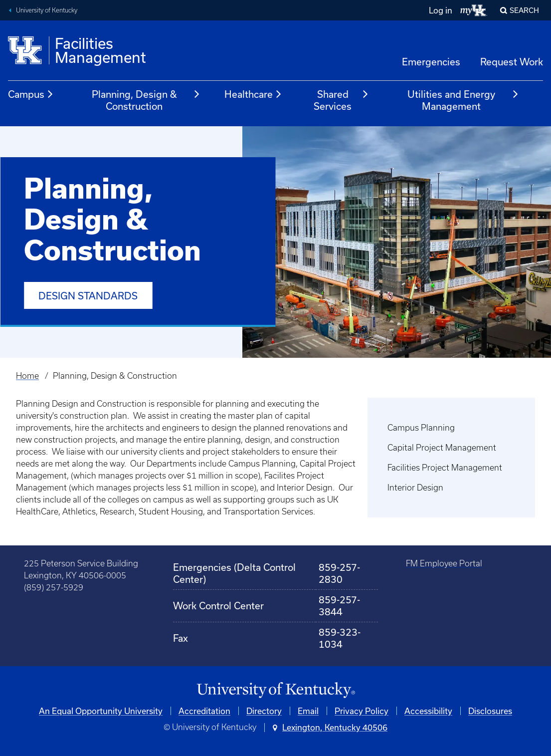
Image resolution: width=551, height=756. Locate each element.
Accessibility (428, 711)
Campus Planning (421, 428)
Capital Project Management (442, 448)
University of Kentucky (47, 10)
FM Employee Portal (444, 563)
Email (308, 711)
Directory (264, 711)
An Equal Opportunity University (101, 711)
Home (27, 376)
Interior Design (415, 488)
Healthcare (253, 94)
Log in (441, 10)
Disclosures (490, 711)
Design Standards (88, 296)
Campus (31, 94)
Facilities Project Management (445, 468)
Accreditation (204, 711)
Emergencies (431, 62)
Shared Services (341, 100)
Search (524, 10)
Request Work (512, 62)
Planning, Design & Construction (146, 100)
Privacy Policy (362, 711)
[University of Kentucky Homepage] (275, 690)
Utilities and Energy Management (463, 100)
